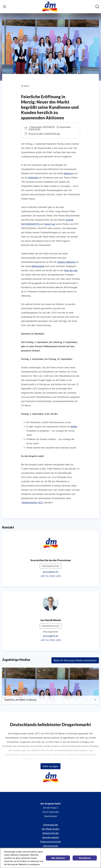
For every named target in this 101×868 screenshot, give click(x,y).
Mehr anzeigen (50, 766)
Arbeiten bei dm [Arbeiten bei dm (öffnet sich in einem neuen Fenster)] (50, 833)
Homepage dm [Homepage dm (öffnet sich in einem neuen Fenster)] (50, 825)
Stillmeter (34, 178)
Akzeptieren (85, 858)
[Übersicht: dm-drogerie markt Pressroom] (50, 7)
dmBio (74, 426)
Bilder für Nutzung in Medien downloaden (75, 660)
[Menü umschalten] (4, 7)
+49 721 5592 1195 (51, 576)
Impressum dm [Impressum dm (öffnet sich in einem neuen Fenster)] (50, 846)
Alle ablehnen (58, 858)
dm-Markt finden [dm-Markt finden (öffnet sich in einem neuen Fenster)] (51, 829)
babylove (68, 173)
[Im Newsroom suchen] (97, 7)
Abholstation (38, 266)
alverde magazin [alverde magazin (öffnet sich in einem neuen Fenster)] (50, 837)
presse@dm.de (51, 572)
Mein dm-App (71, 270)
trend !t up (50, 224)
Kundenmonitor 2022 (32, 502)
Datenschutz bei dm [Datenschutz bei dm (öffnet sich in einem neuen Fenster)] (50, 841)
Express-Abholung (66, 262)
